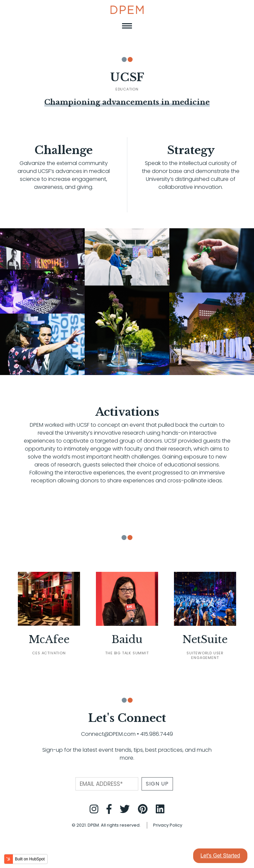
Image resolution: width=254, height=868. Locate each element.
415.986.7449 (157, 734)
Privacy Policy (168, 825)
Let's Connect (127, 718)
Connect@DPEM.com (108, 734)
